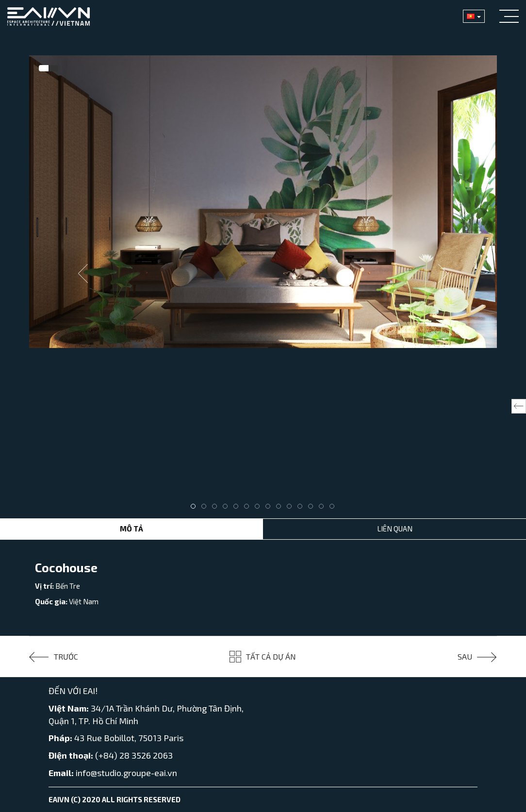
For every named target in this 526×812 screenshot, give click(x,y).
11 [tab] (302, 509)
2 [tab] (206, 509)
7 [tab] (260, 509)
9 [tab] (281, 509)
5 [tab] (238, 509)
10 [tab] (292, 509)
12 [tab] (313, 509)
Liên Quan (395, 529)
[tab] (44, 68)
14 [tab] (334, 509)
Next (443, 274)
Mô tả (131, 529)
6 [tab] (249, 509)
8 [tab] (270, 509)
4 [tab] (228, 509)
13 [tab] (324, 509)
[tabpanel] (263, 202)
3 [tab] (217, 509)
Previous (83, 274)
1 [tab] (196, 509)
